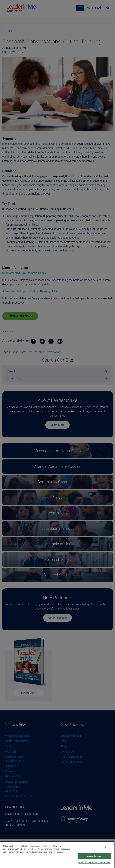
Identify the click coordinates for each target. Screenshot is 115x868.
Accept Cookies (94, 856)
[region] (57, 855)
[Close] (105, 847)
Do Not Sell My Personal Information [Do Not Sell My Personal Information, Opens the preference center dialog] (94, 863)
